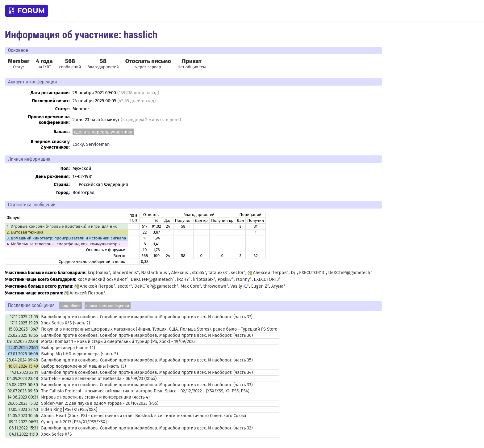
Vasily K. (239, 286)
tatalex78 (218, 273)
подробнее (71, 306)
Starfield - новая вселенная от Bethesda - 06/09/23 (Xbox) (99, 379)
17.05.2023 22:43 (23, 410)
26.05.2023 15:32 (23, 403)
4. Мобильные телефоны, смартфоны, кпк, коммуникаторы (64, 244)
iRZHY (183, 279)
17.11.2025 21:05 (24, 317)
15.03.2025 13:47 (23, 329)
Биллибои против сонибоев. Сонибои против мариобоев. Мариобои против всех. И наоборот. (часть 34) (147, 372)
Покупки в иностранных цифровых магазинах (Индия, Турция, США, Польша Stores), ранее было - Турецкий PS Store (159, 329)
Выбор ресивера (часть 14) (68, 348)
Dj (293, 273)
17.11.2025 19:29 (24, 323)
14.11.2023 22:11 (24, 372)
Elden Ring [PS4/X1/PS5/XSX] (69, 410)
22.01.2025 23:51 (23, 348)
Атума (277, 286)
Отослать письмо (148, 61)
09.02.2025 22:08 (23, 342)
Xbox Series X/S (56, 434)
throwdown (215, 286)
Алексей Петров (267, 273)
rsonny (243, 279)
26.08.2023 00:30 (22, 385)
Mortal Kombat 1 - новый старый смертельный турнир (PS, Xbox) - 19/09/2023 (118, 342)
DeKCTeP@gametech (349, 273)
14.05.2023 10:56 (23, 416)
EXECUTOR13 (312, 273)
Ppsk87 (225, 279)
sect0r (237, 273)
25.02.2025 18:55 (23, 335)
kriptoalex (98, 273)
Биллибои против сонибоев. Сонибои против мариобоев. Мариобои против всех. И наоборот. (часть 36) (147, 335)
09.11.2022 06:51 (23, 422)
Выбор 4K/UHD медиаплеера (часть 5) (79, 354)
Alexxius (180, 273)
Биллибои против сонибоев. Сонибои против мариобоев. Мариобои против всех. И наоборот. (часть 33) (147, 385)
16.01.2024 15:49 (23, 366)
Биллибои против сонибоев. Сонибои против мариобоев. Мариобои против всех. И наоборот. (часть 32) (147, 428)
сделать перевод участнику (103, 132)
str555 (198, 273)
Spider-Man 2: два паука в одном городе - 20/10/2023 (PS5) (100, 403)
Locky (78, 144)
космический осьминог (102, 279)
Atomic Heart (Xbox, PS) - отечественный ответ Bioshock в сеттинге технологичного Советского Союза (144, 416)
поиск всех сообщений (108, 306)
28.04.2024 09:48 (22, 360)
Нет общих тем (192, 64)
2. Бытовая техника (25, 232)
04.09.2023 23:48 (23, 379)
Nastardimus (154, 273)
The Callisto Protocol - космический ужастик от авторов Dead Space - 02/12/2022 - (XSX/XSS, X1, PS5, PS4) (145, 391)
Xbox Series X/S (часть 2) (65, 323)
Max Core (190, 286)
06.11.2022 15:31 (23, 428)
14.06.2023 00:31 (23, 397)
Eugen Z (259, 286)
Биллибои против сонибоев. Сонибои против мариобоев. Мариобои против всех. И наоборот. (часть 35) (147, 360)
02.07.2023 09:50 (23, 391)
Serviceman (98, 144)
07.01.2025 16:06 (23, 354)
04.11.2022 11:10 (24, 434)
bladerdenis (125, 273)
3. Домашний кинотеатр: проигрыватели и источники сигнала (67, 238)
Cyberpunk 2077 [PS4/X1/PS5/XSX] (74, 422)
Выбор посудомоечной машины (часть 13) (83, 366)
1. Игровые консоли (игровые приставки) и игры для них (62, 226)
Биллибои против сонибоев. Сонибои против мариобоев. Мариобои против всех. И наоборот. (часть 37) (147, 317)
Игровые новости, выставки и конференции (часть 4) (95, 397)
